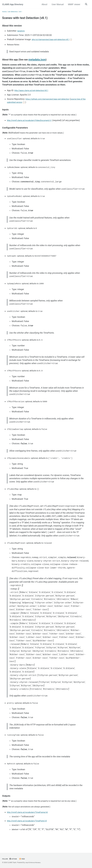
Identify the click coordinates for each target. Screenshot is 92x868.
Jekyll (27, 863)
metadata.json (40, 62)
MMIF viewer (74, 4)
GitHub (14, 859)
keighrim (22, 32)
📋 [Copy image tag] (76, 41)
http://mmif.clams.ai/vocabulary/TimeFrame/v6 (30, 821)
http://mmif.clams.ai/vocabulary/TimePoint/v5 (29, 830)
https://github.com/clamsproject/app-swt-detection (50, 101)
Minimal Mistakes (36, 863)
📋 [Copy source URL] (29, 105)
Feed (24, 859)
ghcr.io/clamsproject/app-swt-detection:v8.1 (53, 41)
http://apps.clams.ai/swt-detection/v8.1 (33, 93)
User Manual (57, 4)
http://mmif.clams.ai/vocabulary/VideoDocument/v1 (32, 123)
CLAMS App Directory (13, 4)
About (44, 4)
